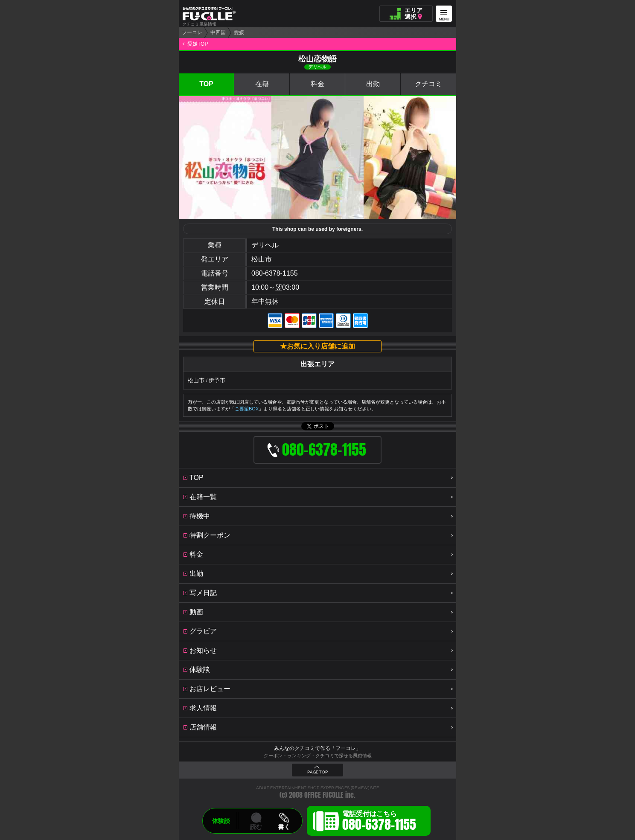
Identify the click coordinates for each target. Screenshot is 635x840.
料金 (317, 84)
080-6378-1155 (275, 273)
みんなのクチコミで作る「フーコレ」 (317, 748)
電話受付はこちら (379, 822)
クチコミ (428, 84)
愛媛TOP (198, 44)
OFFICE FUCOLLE (324, 795)
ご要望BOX (247, 409)
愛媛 (239, 32)
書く (284, 827)
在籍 (262, 84)
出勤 (373, 84)
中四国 (218, 32)
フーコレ (192, 32)
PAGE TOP (317, 772)
